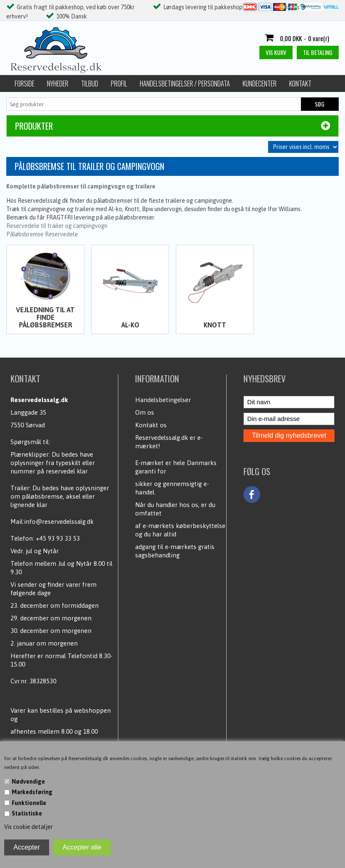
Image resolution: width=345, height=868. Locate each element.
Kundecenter (260, 84)
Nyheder (58, 84)
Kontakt (300, 84)
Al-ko (130, 325)
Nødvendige (28, 782)
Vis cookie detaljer (29, 827)
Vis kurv (276, 52)
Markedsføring (32, 792)
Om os (145, 412)
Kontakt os (151, 425)
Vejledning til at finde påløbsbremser (45, 317)
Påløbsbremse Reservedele (42, 234)
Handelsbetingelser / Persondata (185, 84)
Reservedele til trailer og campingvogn (57, 226)
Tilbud (90, 84)
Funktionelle (29, 803)
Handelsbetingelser (163, 400)
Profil (119, 84)
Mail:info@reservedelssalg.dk (52, 522)
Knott (215, 325)
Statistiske (27, 813)
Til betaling (318, 52)
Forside (25, 84)
